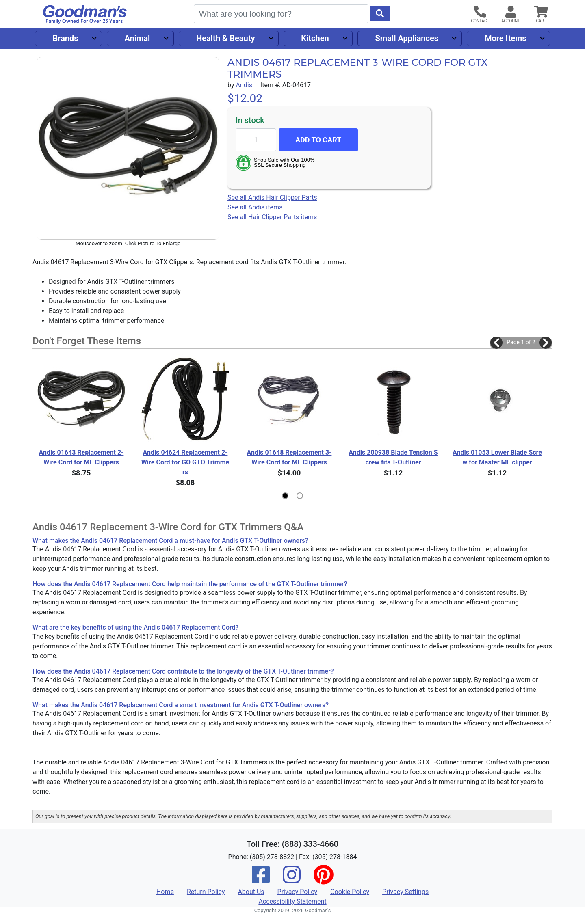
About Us (251, 892)
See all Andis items (255, 207)
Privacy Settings (405, 892)
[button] (496, 343)
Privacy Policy (298, 892)
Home (165, 892)
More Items (506, 38)
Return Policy (206, 892)
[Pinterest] (323, 880)
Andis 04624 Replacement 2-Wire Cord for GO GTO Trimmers (185, 462)
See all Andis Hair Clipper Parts (272, 198)
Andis (244, 85)
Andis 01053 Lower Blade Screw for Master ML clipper (497, 457)
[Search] (281, 14)
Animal (137, 38)
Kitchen (315, 38)
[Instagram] (292, 880)
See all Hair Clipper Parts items (272, 217)
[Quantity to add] (256, 140)
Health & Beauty (225, 38)
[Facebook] (261, 880)
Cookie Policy (350, 892)
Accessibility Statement (292, 901)
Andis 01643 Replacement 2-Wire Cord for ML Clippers (81, 457)
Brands (65, 38)
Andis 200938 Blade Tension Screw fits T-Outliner (393, 457)
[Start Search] (380, 13)
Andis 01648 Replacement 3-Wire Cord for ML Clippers (289, 457)
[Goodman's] (85, 14)
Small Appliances (407, 38)
